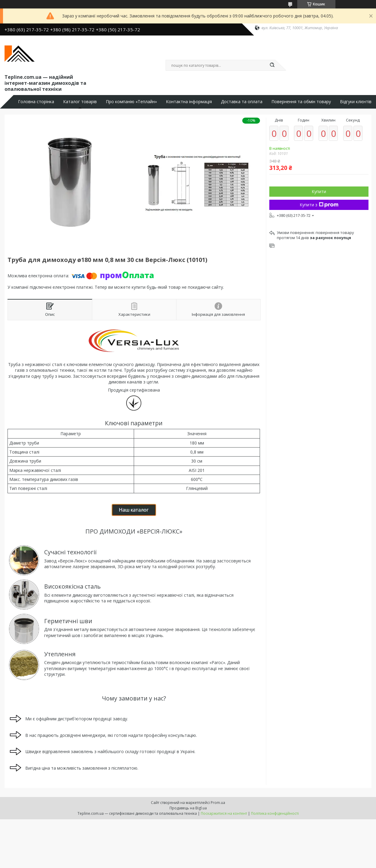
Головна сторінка (36, 102)
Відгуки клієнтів (356, 102)
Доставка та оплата (242, 102)
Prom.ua (218, 803)
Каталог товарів (80, 102)
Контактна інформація (189, 102)
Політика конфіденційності (275, 813)
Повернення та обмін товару (301, 102)
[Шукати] (272, 65)
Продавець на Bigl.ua (188, 808)
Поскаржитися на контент (224, 813)
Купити (319, 191)
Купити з (319, 205)
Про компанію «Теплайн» (131, 102)
